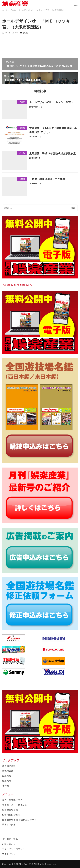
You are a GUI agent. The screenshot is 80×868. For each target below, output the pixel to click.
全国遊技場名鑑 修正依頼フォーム (19, 820)
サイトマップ (9, 854)
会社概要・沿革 (10, 839)
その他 (25, 33)
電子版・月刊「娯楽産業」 (16, 805)
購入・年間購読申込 (12, 800)
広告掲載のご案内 (11, 815)
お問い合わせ (9, 844)
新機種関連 (8, 771)
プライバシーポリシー (13, 849)
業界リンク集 (9, 824)
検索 (73, 208)
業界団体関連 (9, 766)
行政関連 (7, 780)
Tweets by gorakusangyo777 (18, 285)
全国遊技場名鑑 (10, 810)
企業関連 (7, 776)
